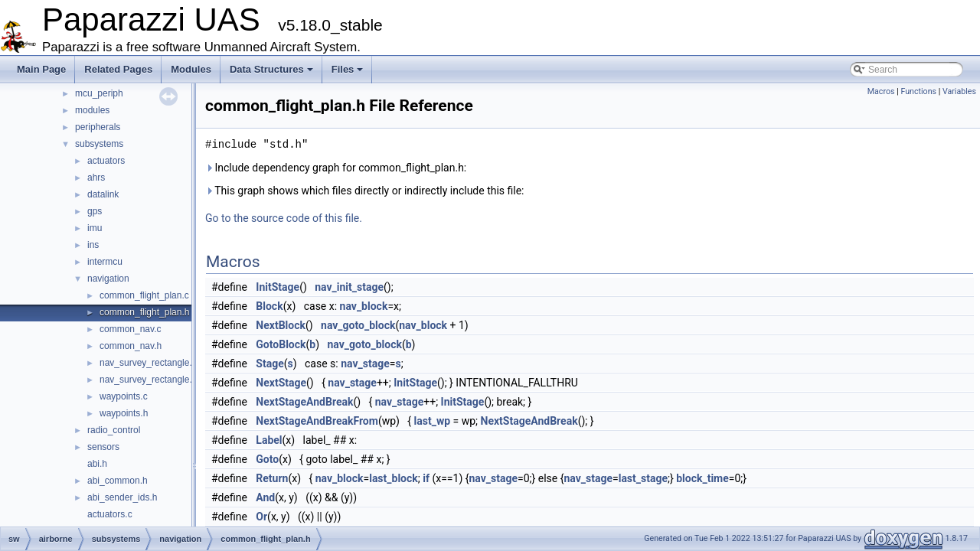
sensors (103, 447)
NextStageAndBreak (304, 402)
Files (348, 69)
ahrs (96, 178)
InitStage (278, 287)
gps (95, 211)
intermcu (105, 262)
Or (261, 517)
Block (269, 306)
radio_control (114, 430)
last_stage (643, 478)
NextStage (281, 383)
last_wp (433, 421)
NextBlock (281, 325)
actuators (106, 161)
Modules (191, 69)
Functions (918, 91)
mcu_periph (99, 93)
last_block (394, 478)
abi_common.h (118, 481)
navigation (108, 279)
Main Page (41, 69)
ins (93, 245)
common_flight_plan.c (144, 295)
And (265, 497)
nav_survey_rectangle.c (148, 363)
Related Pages (118, 69)
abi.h (97, 464)
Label (269, 440)
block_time (702, 478)
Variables (959, 91)
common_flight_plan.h (144, 312)
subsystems (99, 144)
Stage (269, 364)
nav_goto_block (358, 325)
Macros (881, 91)
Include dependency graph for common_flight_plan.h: (336, 168)
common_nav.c (130, 329)
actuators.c (110, 514)
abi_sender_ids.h (122, 497)
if (426, 478)
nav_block (364, 306)
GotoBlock (281, 344)
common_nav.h (131, 346)
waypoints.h (124, 413)
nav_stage (365, 364)
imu (95, 228)
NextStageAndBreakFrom (317, 421)
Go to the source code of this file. (284, 218)
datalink (103, 194)
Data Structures (271, 69)
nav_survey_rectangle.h (148, 380)
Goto (267, 459)
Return (272, 478)
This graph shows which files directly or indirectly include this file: (365, 191)
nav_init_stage (349, 287)
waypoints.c (124, 396)
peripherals (98, 127)
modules (92, 110)
